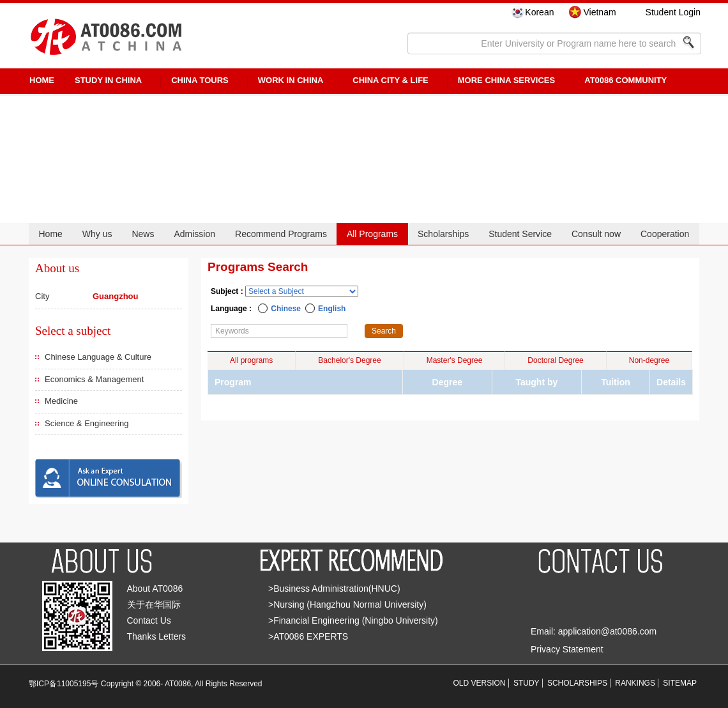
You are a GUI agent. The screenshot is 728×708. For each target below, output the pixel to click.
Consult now (596, 234)
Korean (539, 12)
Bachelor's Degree (349, 360)
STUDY (527, 683)
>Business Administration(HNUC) (334, 589)
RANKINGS (635, 683)
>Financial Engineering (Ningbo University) (353, 620)
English (332, 309)
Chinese (286, 309)
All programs (251, 360)
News (143, 234)
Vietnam (599, 12)
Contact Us (149, 620)
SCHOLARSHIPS (577, 683)
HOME (42, 80)
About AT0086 (155, 589)
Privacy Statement (567, 649)
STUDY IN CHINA (108, 80)
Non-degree (649, 360)
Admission (194, 234)
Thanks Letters (157, 636)
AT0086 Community (626, 80)
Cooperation (665, 234)
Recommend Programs (281, 234)
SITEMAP (680, 683)
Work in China (291, 80)
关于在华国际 (154, 604)
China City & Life (390, 80)
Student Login (673, 12)
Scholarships (443, 234)
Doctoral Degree (555, 360)
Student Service (520, 234)
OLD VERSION (480, 683)
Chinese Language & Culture (98, 357)
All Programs (372, 234)
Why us (97, 234)
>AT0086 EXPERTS (308, 636)
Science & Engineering (87, 423)
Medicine (61, 401)
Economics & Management (94, 379)
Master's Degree (455, 360)
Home (50, 234)
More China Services (506, 80)
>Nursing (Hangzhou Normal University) (347, 604)
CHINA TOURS (200, 80)
